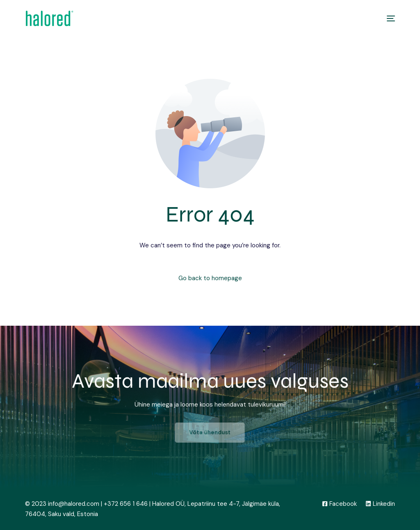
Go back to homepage (210, 278)
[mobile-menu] (387, 18)
